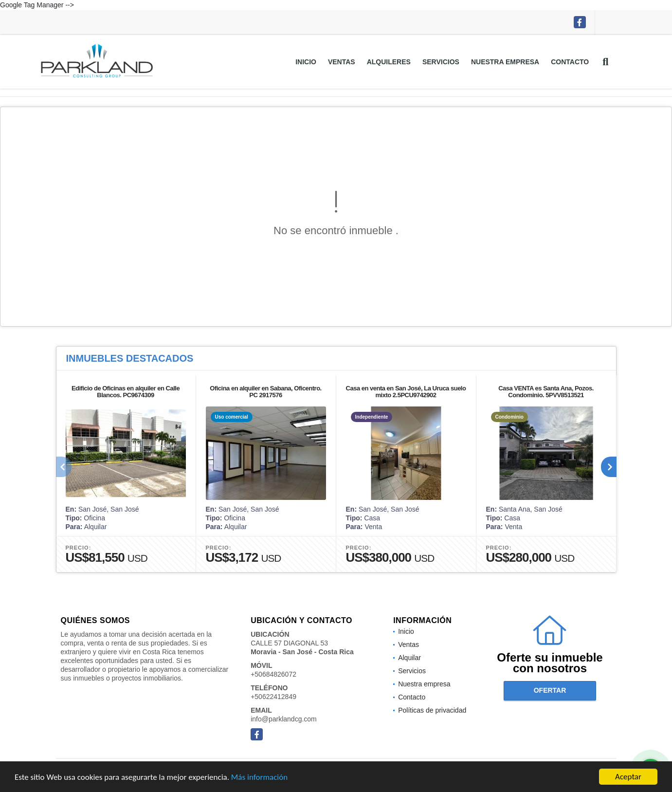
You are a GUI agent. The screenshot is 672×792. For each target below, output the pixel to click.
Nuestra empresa (505, 62)
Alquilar (409, 658)
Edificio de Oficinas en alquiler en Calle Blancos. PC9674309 (126, 392)
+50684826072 (273, 674)
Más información (259, 778)
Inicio (306, 62)
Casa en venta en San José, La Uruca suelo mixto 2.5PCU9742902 (406, 392)
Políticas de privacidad (432, 710)
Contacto (570, 62)
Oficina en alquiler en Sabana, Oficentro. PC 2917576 (265, 392)
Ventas (342, 62)
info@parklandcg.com (284, 719)
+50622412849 (273, 697)
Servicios (441, 62)
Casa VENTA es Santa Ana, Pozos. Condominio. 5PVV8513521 (546, 392)
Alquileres (389, 62)
